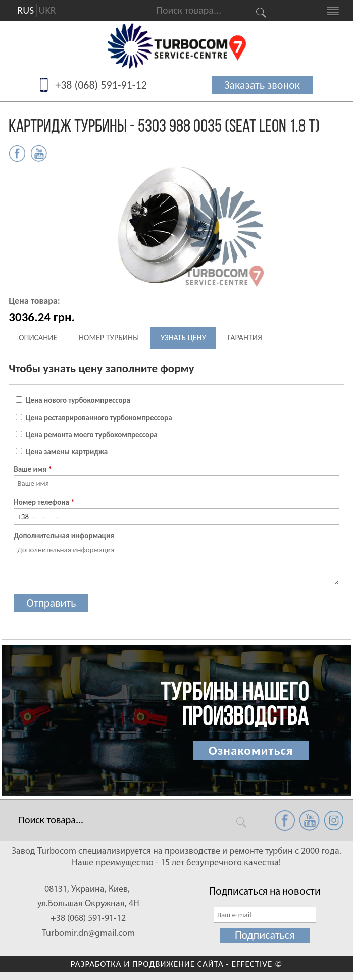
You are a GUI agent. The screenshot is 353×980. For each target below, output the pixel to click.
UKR (47, 11)
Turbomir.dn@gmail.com (88, 933)
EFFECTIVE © (257, 964)
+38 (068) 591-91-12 (101, 85)
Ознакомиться (251, 751)
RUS (26, 11)
